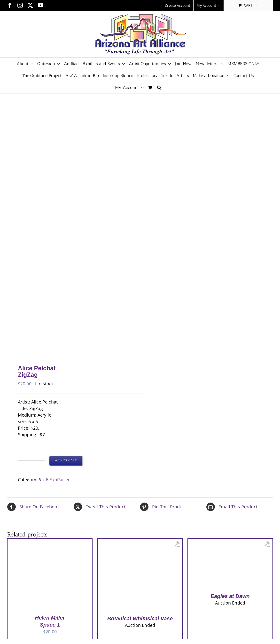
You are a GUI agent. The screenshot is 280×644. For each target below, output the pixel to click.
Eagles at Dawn (230, 596)
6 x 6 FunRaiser (54, 480)
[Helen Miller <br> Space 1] (44, 542)
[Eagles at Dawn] (224, 542)
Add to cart (66, 460)
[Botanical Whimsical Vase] (134, 542)
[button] (159, 87)
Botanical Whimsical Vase (140, 618)
